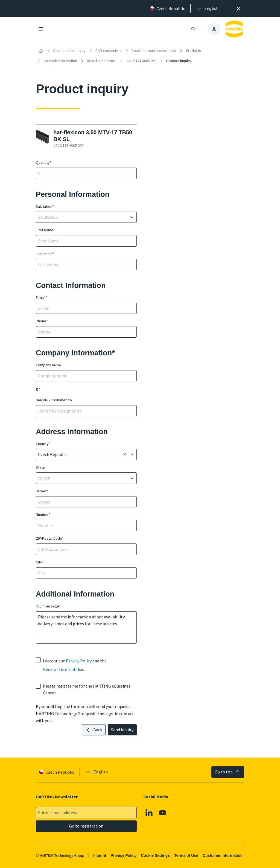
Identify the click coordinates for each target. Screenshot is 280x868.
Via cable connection (60, 61)
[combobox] (82, 217)
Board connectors (102, 61)
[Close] (238, 8)
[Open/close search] (193, 29)
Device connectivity (69, 51)
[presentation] (207, 8)
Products (193, 51)
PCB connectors (109, 51)
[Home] (41, 51)
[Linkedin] (149, 813)
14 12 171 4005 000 (141, 61)
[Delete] (125, 455)
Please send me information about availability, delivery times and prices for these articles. (86, 627)
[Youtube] (163, 813)
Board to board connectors (154, 51)
